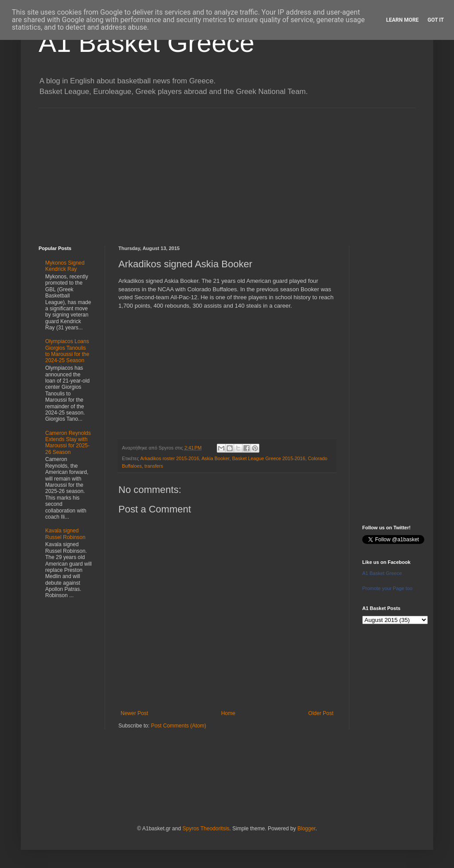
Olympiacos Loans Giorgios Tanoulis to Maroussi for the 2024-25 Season (67, 351)
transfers (154, 466)
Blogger (307, 829)
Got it (436, 20)
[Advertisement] (227, 170)
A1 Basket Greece (147, 43)
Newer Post (134, 713)
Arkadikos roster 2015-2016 (170, 458)
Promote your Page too (387, 588)
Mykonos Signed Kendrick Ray (65, 266)
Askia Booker (215, 458)
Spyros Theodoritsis (206, 829)
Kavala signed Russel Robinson (65, 534)
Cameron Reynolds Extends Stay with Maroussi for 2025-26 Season (68, 443)
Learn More (403, 20)
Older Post (321, 713)
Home (228, 713)
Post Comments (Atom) (178, 726)
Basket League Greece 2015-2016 (268, 458)
